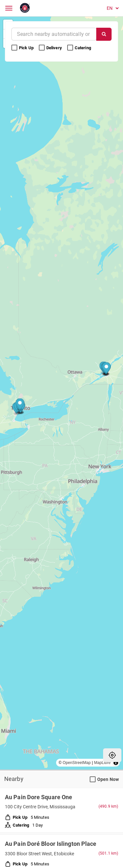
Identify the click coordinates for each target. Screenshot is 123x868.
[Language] (112, 8)
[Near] (54, 34)
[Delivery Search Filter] (42, 48)
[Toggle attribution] (116, 763)
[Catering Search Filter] (70, 48)
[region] (62, 393)
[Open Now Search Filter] (93, 780)
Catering (80, 48)
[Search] (104, 34)
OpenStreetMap (77, 763)
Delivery (51, 48)
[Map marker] (20, 405)
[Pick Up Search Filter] (14, 48)
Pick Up (23, 48)
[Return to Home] (25, 8)
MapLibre (102, 763)
